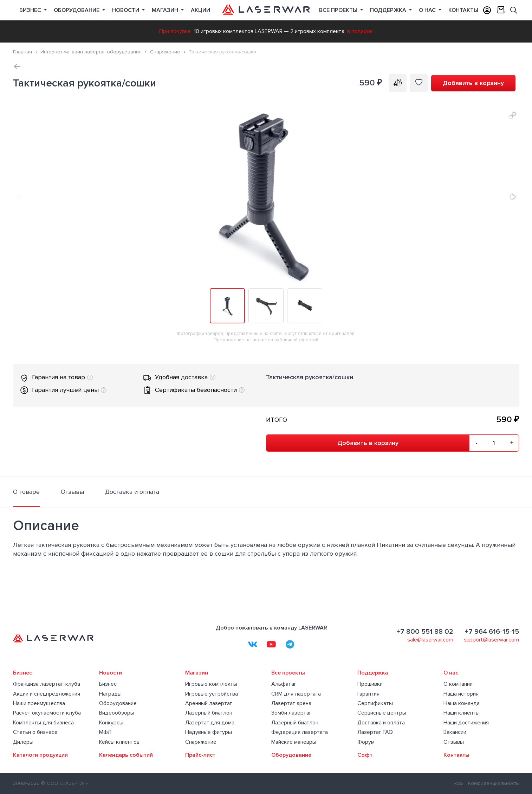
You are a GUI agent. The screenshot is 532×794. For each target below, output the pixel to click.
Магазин (166, 10)
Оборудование (77, 10)
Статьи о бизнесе (35, 732)
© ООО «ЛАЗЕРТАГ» (64, 783)
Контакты (463, 10)
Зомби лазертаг (291, 713)
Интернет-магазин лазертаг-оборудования (91, 52)
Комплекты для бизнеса (43, 723)
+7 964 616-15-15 (492, 632)
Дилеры (23, 742)
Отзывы (454, 742)
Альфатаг (284, 684)
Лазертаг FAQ (375, 732)
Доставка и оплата (381, 723)
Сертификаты (375, 703)
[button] (513, 115)
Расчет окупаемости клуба (47, 713)
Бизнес (31, 10)
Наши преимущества (39, 703)
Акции (200, 10)
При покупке (175, 31)
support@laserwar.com (491, 640)
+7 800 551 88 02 (425, 632)
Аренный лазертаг (209, 703)
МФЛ (105, 732)
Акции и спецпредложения (47, 694)
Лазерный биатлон (209, 713)
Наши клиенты (462, 713)
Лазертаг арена (291, 703)
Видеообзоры (117, 713)
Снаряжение (165, 52)
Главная (22, 52)
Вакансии (455, 732)
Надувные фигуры (209, 732)
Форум (366, 742)
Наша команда (462, 703)
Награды (110, 694)
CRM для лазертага (296, 694)
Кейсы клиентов (119, 742)
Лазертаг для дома (210, 723)
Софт (365, 755)
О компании (458, 684)
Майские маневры (294, 742)
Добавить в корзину (473, 83)
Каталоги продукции (40, 755)
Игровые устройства (212, 694)
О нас (428, 10)
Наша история (461, 694)
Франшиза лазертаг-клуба (47, 684)
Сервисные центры (382, 713)
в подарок (360, 31)
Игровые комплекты (211, 684)
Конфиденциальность (494, 783)
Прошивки (370, 684)
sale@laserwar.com (430, 640)
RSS (458, 783)
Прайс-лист (200, 755)
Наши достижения (466, 723)
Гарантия (368, 694)
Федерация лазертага (300, 732)
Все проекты (288, 673)
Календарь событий (126, 755)
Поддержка (389, 10)
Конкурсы (111, 723)
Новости (126, 10)
